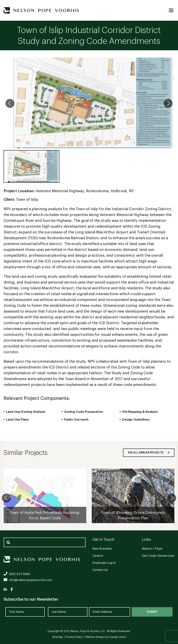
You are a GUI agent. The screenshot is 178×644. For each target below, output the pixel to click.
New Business (102, 549)
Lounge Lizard (117, 637)
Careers (98, 556)
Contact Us (100, 570)
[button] (172, 498)
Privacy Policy (74, 637)
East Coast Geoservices (158, 556)
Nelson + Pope (152, 549)
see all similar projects (149, 453)
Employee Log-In (104, 563)
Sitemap (57, 637)
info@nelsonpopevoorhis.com (28, 580)
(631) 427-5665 (17, 574)
